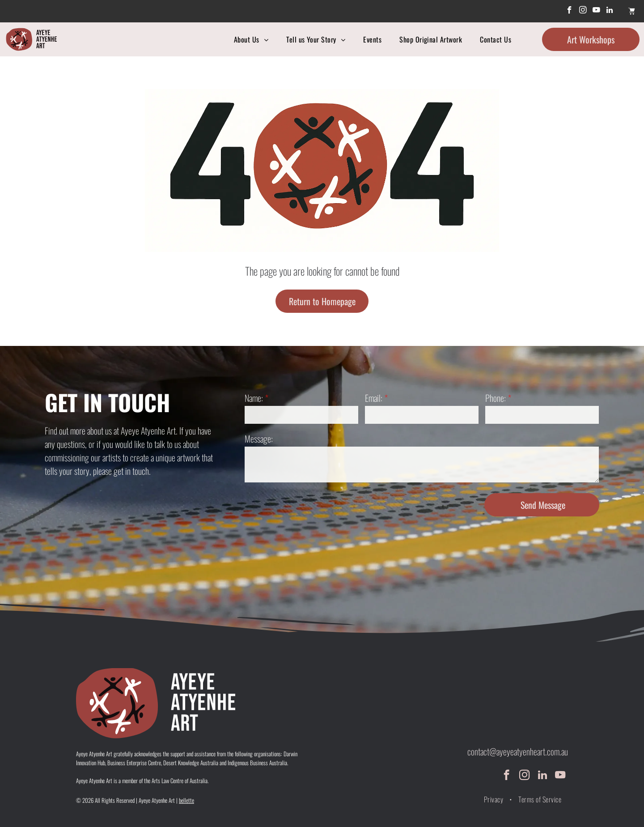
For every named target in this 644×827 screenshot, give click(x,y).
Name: (254, 398)
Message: (259, 439)
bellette (186, 800)
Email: (374, 398)
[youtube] (596, 11)
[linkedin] (610, 11)
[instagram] (583, 11)
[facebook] (570, 11)
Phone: (496, 398)
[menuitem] (251, 39)
